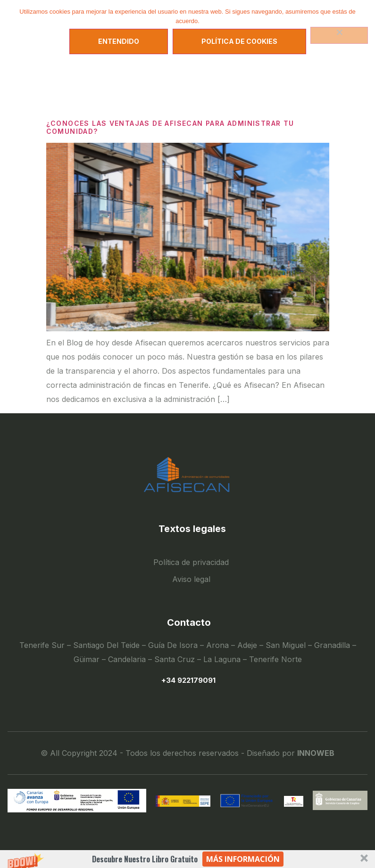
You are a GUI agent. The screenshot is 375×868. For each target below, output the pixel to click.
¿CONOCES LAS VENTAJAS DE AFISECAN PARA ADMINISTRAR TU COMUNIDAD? (170, 127)
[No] (339, 35)
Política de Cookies (239, 41)
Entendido (119, 41)
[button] (187, 859)
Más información (243, 859)
